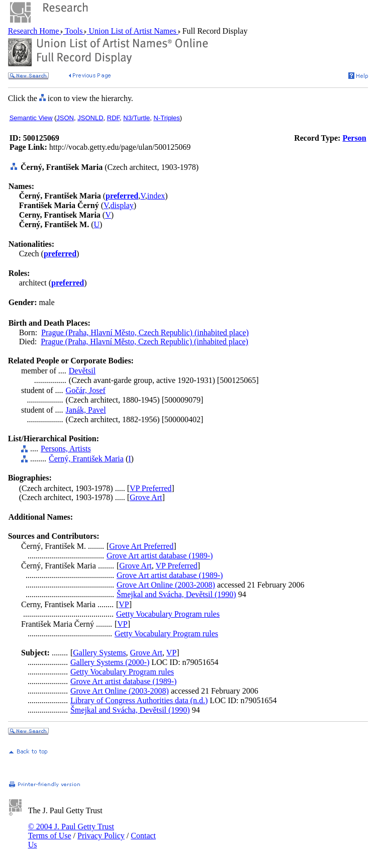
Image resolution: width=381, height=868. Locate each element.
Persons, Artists (66, 449)
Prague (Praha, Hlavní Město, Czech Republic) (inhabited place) (145, 332)
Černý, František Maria (86, 459)
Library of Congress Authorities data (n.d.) (139, 700)
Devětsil (82, 371)
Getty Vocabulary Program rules (168, 614)
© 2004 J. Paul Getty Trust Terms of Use (71, 831)
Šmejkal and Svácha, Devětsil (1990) (176, 594)
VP (124, 604)
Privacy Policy (101, 836)
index (156, 196)
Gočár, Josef (86, 390)
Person (354, 138)
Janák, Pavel (86, 410)
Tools (74, 31)
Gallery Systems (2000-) (110, 662)
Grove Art (146, 497)
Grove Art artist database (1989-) (160, 556)
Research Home (35, 31)
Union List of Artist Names (132, 31)
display (122, 205)
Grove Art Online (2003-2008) (166, 585)
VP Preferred (151, 488)
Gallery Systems (99, 653)
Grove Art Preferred (141, 546)
